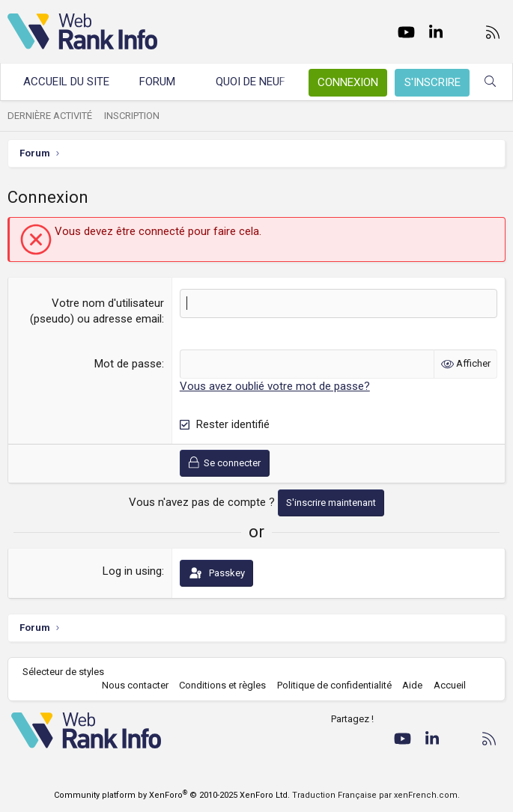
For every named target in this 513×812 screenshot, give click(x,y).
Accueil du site (66, 82)
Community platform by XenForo (172, 795)
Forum (157, 82)
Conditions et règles (222, 685)
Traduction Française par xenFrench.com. (376, 795)
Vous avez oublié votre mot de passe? (275, 386)
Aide (412, 685)
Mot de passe (128, 364)
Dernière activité (50, 116)
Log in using (132, 571)
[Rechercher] (490, 82)
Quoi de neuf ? (255, 82)
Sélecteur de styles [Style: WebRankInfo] (63, 672)
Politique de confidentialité (334, 685)
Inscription (132, 116)
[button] (189, 82)
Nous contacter (135, 685)
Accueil (450, 685)
